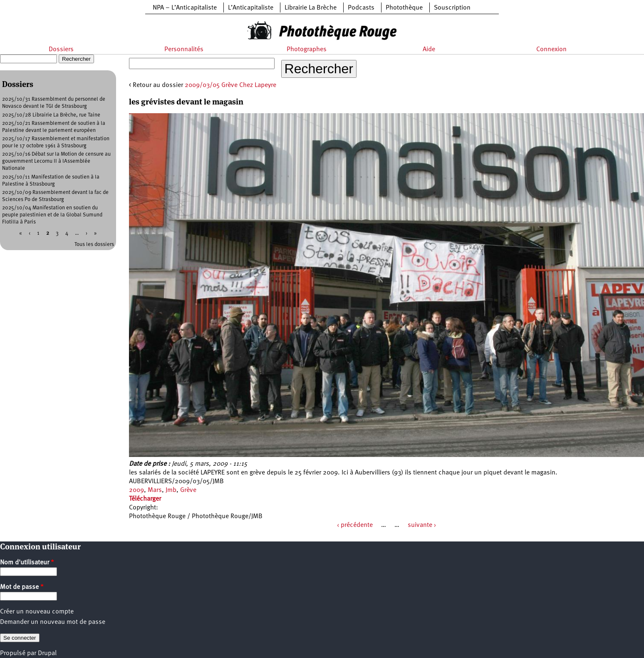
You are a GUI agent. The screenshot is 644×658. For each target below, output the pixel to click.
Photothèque (404, 8)
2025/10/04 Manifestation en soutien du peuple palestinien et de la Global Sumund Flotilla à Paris (52, 215)
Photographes (307, 50)
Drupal (47, 653)
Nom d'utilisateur (27, 563)
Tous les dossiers (94, 245)
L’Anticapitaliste (251, 8)
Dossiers (61, 50)
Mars (155, 490)
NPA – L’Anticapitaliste (185, 8)
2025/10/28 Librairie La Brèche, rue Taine (51, 115)
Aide (429, 50)
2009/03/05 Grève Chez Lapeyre (230, 85)
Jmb (171, 490)
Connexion (551, 50)
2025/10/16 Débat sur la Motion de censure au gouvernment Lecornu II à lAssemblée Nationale (56, 161)
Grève (188, 490)
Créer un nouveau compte (37, 612)
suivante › (422, 525)
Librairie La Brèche (311, 8)
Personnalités (184, 50)
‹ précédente (355, 525)
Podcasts (361, 8)
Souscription (452, 8)
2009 (136, 490)
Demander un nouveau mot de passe (53, 622)
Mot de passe (22, 587)
